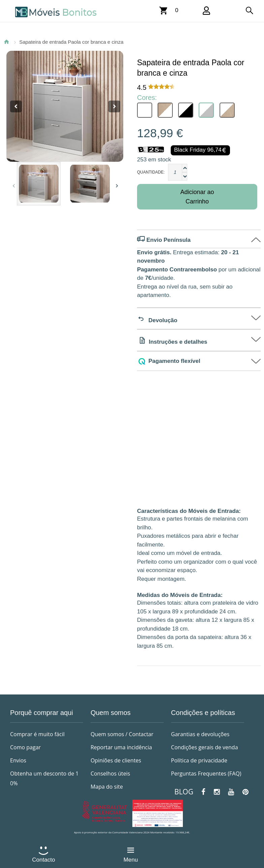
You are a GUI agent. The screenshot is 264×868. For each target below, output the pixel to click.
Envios (18, 760)
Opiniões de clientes (116, 760)
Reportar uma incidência (121, 747)
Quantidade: (151, 172)
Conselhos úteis (110, 773)
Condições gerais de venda (205, 747)
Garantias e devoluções (200, 734)
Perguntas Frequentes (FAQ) (206, 773)
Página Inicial (6, 42)
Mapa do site (107, 787)
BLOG (184, 792)
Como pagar (25, 747)
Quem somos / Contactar (122, 734)
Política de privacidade (199, 760)
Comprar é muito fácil (37, 734)
